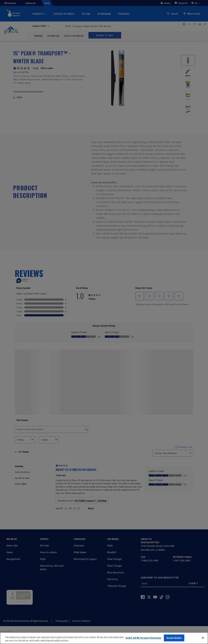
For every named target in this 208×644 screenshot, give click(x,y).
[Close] (203, 638)
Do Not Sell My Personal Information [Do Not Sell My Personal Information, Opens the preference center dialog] (143, 638)
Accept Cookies (174, 638)
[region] (104, 638)
